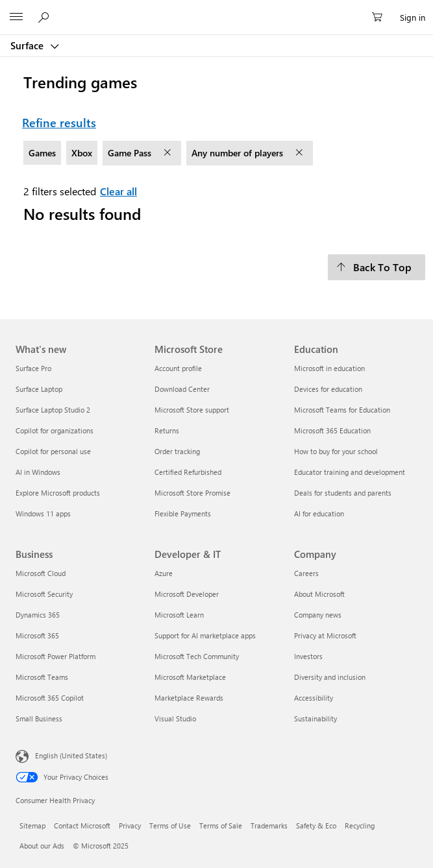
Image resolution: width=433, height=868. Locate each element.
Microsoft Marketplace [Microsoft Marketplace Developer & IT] (190, 677)
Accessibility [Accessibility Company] (314, 698)
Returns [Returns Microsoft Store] (167, 430)
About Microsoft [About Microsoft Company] (319, 594)
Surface (28, 45)
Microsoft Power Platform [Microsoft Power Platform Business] (56, 656)
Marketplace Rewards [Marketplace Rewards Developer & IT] (189, 698)
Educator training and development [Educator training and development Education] (350, 472)
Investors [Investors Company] (308, 656)
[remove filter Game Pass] (169, 153)
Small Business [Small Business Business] (39, 718)
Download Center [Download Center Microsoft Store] (182, 389)
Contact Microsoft (82, 826)
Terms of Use (170, 826)
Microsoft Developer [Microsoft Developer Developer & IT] (187, 594)
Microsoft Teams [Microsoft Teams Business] (42, 677)
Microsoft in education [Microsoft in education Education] (329, 368)
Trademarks (269, 826)
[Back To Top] (377, 267)
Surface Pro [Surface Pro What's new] (33, 368)
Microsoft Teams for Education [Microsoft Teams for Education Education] (342, 410)
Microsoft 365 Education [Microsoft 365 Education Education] (332, 430)
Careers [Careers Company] (306, 573)
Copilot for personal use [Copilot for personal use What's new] (53, 451)
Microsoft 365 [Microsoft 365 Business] (37, 635)
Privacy (130, 826)
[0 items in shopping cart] (381, 18)
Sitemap (32, 826)
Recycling (360, 826)
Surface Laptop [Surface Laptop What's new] (39, 389)
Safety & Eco (316, 826)
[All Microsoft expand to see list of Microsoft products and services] (16, 18)
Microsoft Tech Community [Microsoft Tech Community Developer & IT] (197, 656)
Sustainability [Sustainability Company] (315, 718)
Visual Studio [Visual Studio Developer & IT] (175, 718)
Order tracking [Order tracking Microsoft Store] (177, 451)
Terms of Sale (221, 826)
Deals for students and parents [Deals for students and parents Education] (343, 493)
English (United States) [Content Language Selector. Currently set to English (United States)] (71, 755)
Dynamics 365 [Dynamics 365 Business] (38, 615)
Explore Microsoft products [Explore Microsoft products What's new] (58, 493)
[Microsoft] (216, 10)
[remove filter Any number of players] (301, 153)
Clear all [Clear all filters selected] (118, 191)
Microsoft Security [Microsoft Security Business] (44, 594)
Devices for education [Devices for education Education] (328, 389)
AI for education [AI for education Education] (319, 513)
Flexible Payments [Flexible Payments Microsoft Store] (183, 513)
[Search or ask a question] (45, 17)
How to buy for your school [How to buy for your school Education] (336, 451)
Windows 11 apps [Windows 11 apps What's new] (43, 513)
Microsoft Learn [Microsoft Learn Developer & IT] (179, 615)
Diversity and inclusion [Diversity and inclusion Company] (330, 677)
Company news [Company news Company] (318, 615)
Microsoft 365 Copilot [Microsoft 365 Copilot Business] (50, 698)
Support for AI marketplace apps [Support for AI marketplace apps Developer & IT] (205, 635)
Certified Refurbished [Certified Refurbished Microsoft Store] (188, 472)
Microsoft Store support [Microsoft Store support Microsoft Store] (192, 410)
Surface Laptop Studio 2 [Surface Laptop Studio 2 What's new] (53, 410)
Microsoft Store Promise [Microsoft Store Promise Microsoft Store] (192, 493)
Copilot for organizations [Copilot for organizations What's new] (55, 430)
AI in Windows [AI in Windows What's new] (38, 472)
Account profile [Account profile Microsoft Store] (178, 368)
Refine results (59, 123)
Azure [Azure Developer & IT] (164, 573)
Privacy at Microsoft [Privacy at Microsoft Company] (325, 635)
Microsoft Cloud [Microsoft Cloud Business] (41, 573)
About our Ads (42, 846)
